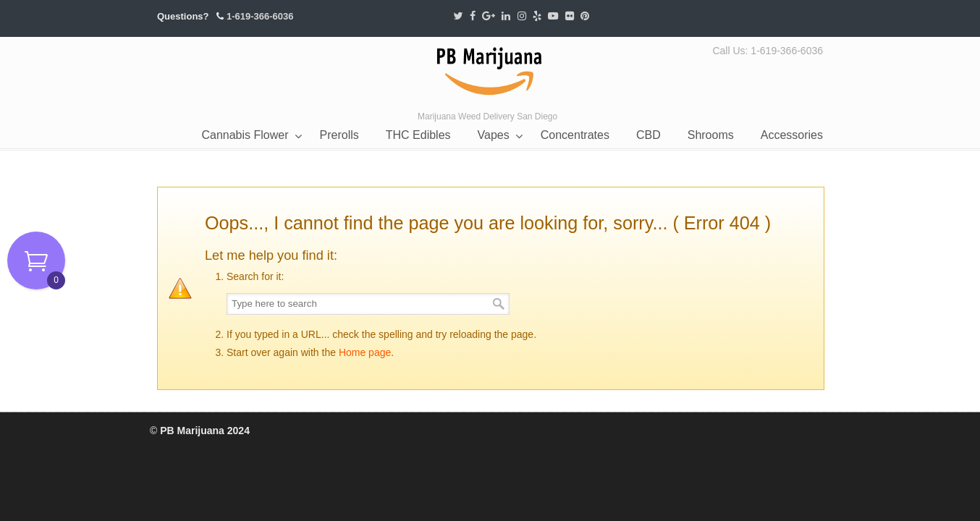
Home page (365, 352)
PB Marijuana (490, 72)
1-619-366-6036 (260, 16)
